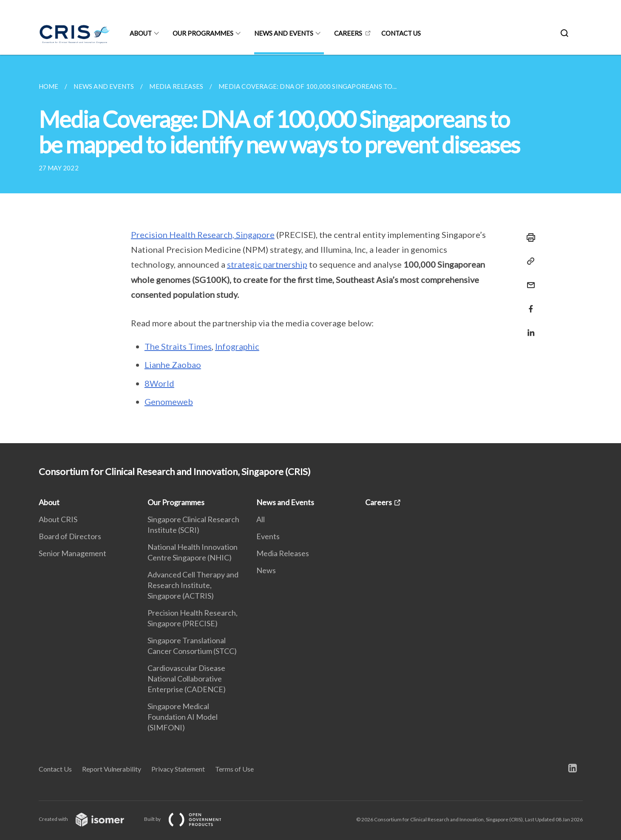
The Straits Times (178, 346)
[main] (310, 249)
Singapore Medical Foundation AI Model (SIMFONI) (183, 717)
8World (159, 383)
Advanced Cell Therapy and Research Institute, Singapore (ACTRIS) (193, 585)
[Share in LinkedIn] (528, 327)
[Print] (528, 238)
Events (268, 536)
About (141, 33)
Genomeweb (169, 402)
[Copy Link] (528, 261)
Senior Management (72, 553)
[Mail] (528, 280)
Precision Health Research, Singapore (203, 235)
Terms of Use (234, 769)
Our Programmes (203, 33)
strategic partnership (267, 264)
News (266, 570)
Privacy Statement (178, 769)
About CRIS (58, 519)
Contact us (401, 33)
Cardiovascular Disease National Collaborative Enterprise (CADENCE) (187, 679)
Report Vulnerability (112, 769)
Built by (190, 819)
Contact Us (55, 769)
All (261, 519)
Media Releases (283, 553)
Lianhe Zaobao (173, 365)
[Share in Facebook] (528, 304)
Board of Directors (70, 536)
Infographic (237, 346)
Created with (88, 819)
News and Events (284, 33)
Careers (348, 33)
